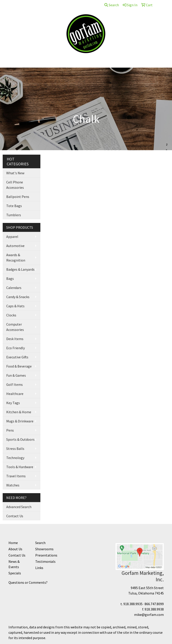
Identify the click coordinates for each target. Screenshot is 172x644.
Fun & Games (16, 375)
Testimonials (45, 561)
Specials (15, 573)
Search (112, 5)
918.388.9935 (133, 604)
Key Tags (13, 403)
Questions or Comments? (28, 582)
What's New (15, 173)
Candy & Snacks (18, 297)
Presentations (46, 555)
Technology (15, 458)
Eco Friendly (16, 348)
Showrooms (44, 549)
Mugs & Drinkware (20, 421)
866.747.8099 (154, 604)
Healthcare (15, 394)
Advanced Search (19, 507)
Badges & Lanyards (20, 269)
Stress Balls (15, 449)
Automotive (15, 246)
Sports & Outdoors (20, 439)
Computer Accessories (15, 327)
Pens (10, 430)
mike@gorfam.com (149, 615)
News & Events (14, 564)
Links (39, 568)
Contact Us (42, 5)
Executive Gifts (17, 357)
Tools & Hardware (20, 467)
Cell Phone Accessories (15, 185)
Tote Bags (14, 206)
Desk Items (15, 339)
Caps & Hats (15, 306)
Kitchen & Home (19, 412)
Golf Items (15, 384)
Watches (13, 485)
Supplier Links (64, 5)
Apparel (12, 237)
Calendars (14, 288)
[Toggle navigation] (7, 63)
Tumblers (14, 215)
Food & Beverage (19, 366)
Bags (10, 278)
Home (9, 5)
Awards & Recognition (16, 258)
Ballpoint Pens (18, 197)
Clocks (11, 315)
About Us (24, 5)
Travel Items (16, 476)
